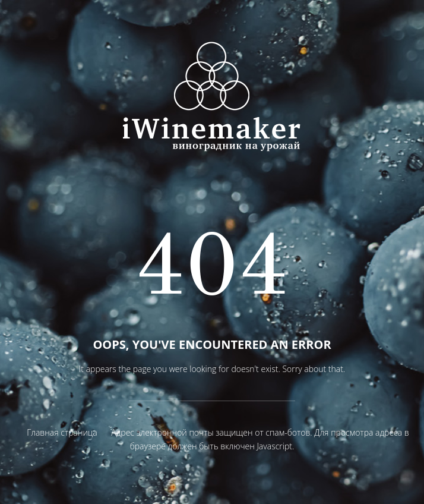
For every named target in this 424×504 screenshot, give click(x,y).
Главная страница (62, 432)
